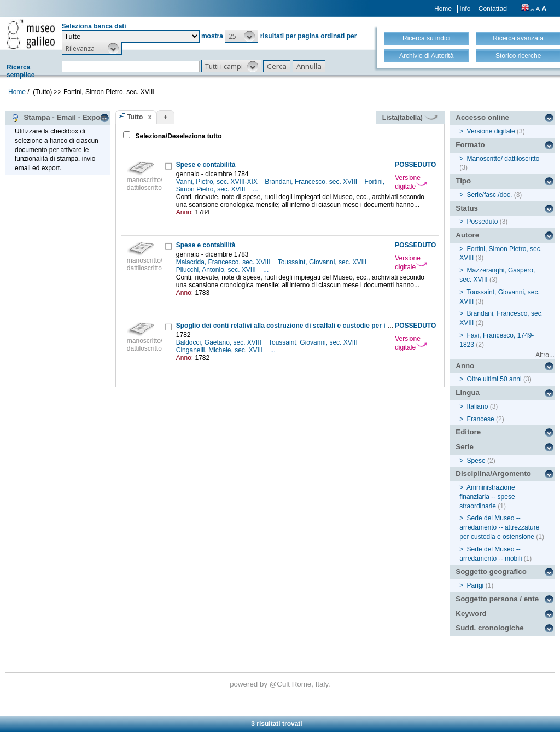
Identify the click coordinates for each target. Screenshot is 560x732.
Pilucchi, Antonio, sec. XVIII (217, 270)
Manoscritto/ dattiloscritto (503, 159)
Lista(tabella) (410, 118)
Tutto (135, 117)
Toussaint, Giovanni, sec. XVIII (323, 262)
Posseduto (483, 222)
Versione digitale (411, 182)
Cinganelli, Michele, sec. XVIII (220, 350)
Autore (467, 235)
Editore (468, 432)
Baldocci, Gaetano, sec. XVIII (220, 342)
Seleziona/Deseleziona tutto (177, 136)
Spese (476, 461)
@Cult (281, 684)
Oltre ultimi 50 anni (494, 379)
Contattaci (493, 9)
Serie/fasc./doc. (490, 195)
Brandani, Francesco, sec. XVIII (312, 182)
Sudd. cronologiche (489, 628)
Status (467, 208)
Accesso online (482, 117)
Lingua (468, 393)
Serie (465, 447)
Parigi (476, 585)
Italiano (478, 406)
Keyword (471, 614)
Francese (481, 419)
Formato (470, 145)
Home (443, 9)
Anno (465, 366)
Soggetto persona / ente (497, 599)
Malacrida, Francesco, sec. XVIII (224, 262)
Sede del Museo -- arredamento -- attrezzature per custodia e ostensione (499, 527)
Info (465, 9)
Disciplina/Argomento (493, 474)
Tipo (463, 181)
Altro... (545, 355)
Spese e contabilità (206, 165)
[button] (241, 36)
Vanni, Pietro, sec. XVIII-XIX (218, 182)
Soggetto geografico (491, 571)
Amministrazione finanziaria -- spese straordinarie (487, 497)
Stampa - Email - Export (58, 118)
